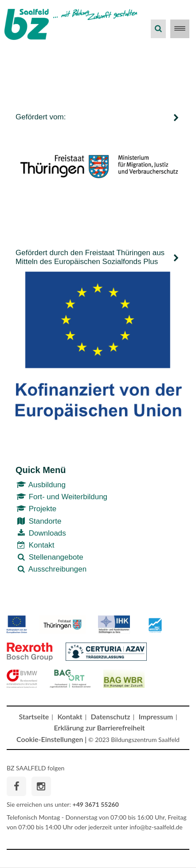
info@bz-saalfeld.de (156, 827)
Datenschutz (111, 716)
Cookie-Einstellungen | (51, 739)
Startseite (34, 716)
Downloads (41, 533)
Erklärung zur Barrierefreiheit (100, 728)
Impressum (156, 716)
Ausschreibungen (51, 569)
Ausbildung (41, 485)
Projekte (36, 509)
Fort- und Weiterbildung (61, 497)
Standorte (38, 521)
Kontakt (35, 545)
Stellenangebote (49, 557)
